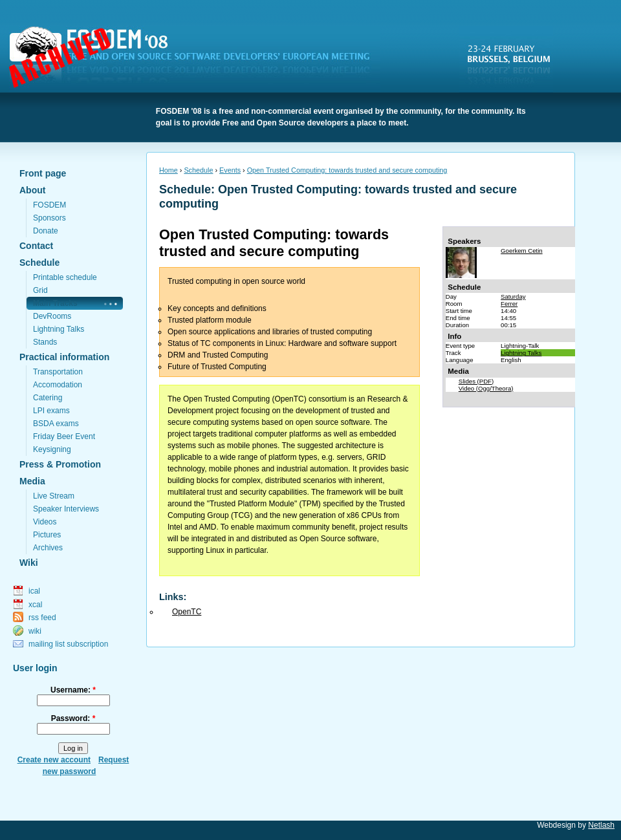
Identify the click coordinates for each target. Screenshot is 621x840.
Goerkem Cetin (522, 251)
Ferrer (509, 304)
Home (169, 170)
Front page (43, 173)
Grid (40, 290)
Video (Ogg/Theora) (486, 388)
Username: (73, 690)
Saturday (513, 296)
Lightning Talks (59, 329)
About (32, 190)
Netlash (601, 825)
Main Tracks (55, 303)
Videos (45, 522)
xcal (35, 605)
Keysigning (52, 449)
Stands (45, 342)
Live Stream (54, 496)
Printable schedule (65, 277)
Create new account (54, 760)
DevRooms (52, 316)
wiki (35, 631)
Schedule (39, 263)
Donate (46, 231)
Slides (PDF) (476, 381)
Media (32, 481)
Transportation (58, 372)
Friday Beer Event (64, 436)
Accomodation (58, 385)
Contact (36, 246)
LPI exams (51, 411)
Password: (73, 718)
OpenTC (187, 612)
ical (34, 591)
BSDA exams (56, 424)
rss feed (42, 618)
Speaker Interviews (66, 509)
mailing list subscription (68, 644)
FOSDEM (197, 59)
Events (230, 170)
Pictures (47, 535)
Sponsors (49, 218)
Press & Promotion (60, 464)
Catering (48, 398)
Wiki (29, 563)
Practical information (64, 357)
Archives (48, 548)
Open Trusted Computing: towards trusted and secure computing (347, 170)
